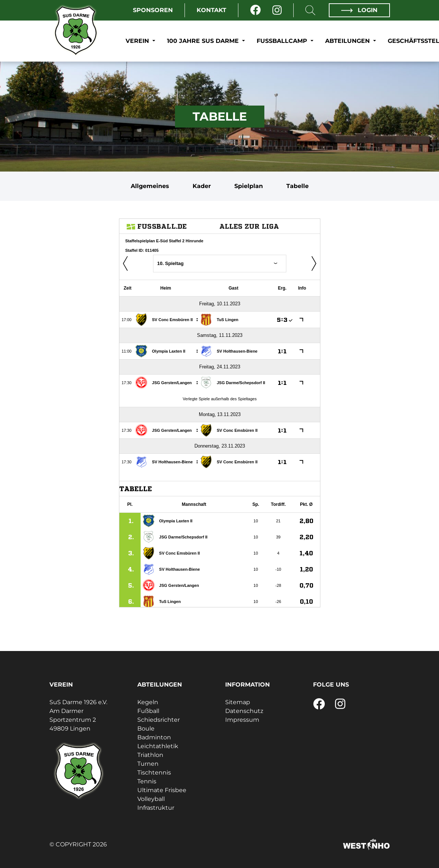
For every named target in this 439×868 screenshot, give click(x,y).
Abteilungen (348, 41)
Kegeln (148, 702)
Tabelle (297, 186)
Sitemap (238, 702)
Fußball (148, 711)
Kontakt (211, 10)
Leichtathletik (158, 746)
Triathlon (150, 755)
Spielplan (249, 186)
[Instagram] (277, 10)
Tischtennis (154, 773)
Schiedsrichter (159, 720)
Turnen (148, 764)
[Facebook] (255, 10)
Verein (138, 41)
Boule (146, 729)
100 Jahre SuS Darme (204, 41)
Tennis (147, 781)
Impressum (242, 720)
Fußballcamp (283, 41)
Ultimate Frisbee (162, 790)
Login (359, 10)
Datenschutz (244, 711)
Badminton (154, 737)
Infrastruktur (156, 808)
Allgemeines (150, 186)
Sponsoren (153, 10)
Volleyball (151, 799)
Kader (202, 186)
